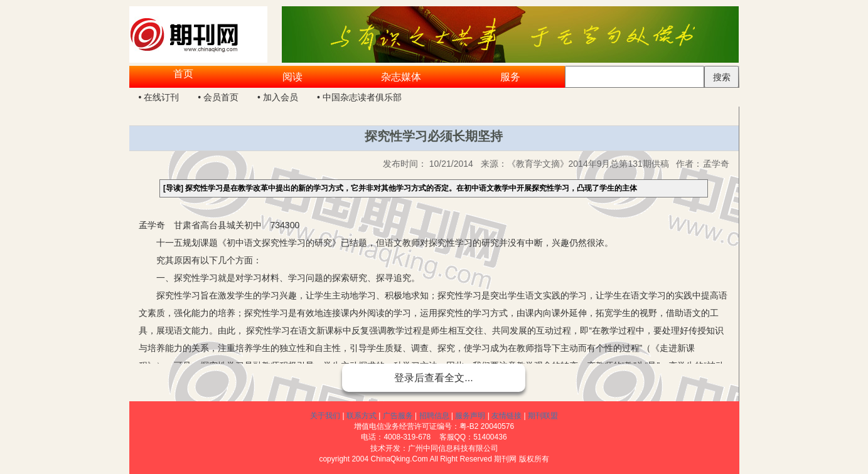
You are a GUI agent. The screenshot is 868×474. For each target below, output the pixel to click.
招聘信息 (434, 416)
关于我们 (325, 416)
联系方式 (362, 416)
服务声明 (470, 416)
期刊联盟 (543, 416)
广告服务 (398, 416)
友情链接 (506, 416)
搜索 (722, 77)
